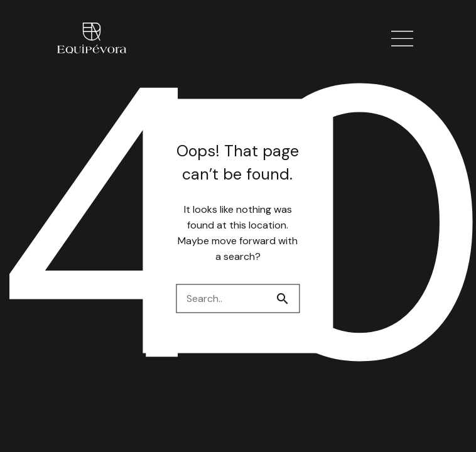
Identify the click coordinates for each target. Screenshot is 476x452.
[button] (402, 39)
